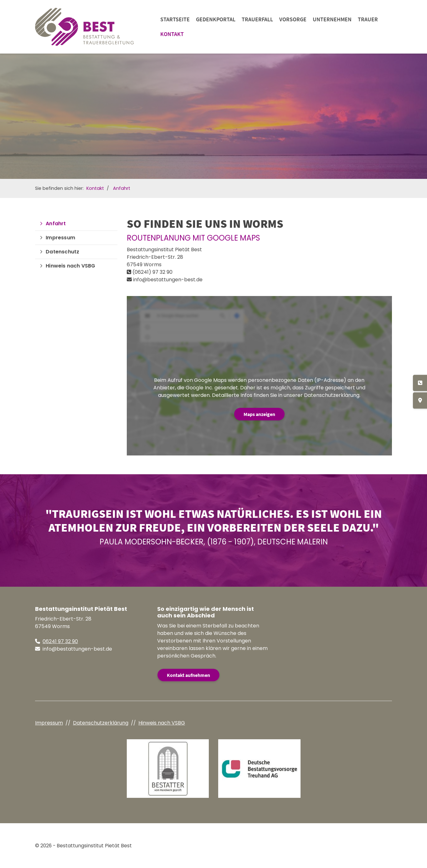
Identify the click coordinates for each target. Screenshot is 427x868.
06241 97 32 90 (60, 641)
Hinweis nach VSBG (70, 266)
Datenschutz (62, 252)
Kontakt (172, 34)
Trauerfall (257, 19)
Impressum (60, 238)
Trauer (368, 19)
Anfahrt (122, 188)
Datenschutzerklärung (101, 723)
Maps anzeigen (259, 414)
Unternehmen (332, 19)
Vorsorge (293, 19)
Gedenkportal (216, 19)
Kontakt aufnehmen (188, 675)
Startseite (175, 19)
